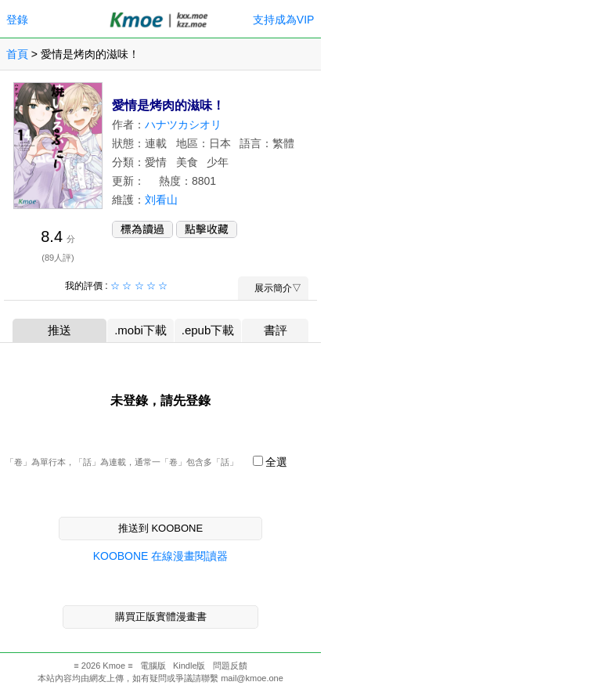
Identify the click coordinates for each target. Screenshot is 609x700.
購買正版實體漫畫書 (161, 617)
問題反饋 (230, 666)
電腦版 (153, 666)
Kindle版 (189, 666)
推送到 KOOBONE (160, 528)
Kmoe (114, 666)
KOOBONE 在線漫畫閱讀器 (161, 556)
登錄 (17, 20)
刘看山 (161, 200)
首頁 (17, 54)
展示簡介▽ (273, 288)
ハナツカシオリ (183, 124)
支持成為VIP (283, 20)
